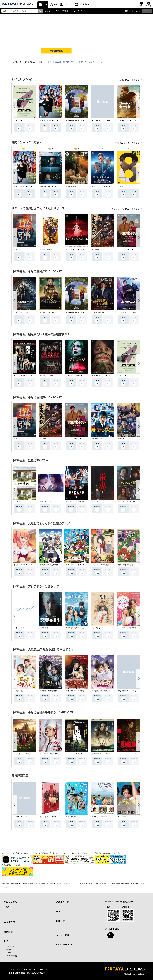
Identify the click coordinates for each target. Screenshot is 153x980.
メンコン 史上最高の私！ (128, 628)
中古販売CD (84, 4)
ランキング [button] (77, 11)
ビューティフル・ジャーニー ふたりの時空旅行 (84, 121)
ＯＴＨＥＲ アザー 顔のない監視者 (106, 376)
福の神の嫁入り (20, 691)
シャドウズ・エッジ (21, 313)
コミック (68, 4)
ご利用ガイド (128, 11)
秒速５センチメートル (48, 187)
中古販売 (9, 953)
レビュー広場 (62, 935)
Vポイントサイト (64, 944)
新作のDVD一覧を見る (130, 80)
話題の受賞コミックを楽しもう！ (14, 865)
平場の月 (121, 439)
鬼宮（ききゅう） (99, 628)
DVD (45, 4)
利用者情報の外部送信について (133, 884)
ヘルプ (138, 11)
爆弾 (16, 250)
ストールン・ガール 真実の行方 (131, 121)
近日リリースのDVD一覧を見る (126, 209)
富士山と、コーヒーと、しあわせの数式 (107, 817)
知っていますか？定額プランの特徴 (76, 853)
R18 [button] (146, 11)
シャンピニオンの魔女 (100, 565)
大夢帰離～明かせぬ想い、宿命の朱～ (54, 691)
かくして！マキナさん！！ (24, 565)
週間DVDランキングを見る (128, 143)
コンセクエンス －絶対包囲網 (130, 313)
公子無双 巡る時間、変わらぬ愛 (105, 691)
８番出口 (121, 187)
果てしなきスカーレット (75, 250)
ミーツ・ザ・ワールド (22, 817)
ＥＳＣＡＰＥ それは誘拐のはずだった (81, 502)
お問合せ (60, 921)
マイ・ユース (19, 628)
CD (56, 4)
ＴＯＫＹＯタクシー (126, 250)
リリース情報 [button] (62, 11)
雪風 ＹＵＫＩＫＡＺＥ (101, 187)
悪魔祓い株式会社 (99, 313)
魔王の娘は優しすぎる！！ (128, 565)
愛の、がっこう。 (47, 502)
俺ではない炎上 (98, 439)
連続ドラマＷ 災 (99, 502)
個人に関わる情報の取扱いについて (85, 884)
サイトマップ (7, 887)
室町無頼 (95, 250)
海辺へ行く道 (71, 817)
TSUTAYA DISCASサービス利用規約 (32, 884)
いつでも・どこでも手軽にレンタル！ (15, 853)
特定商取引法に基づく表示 (110, 884)
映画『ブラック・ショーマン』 (52, 121)
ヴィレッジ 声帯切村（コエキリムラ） (81, 376)
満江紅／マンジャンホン (49, 376)
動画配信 (8, 932)
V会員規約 (14, 884)
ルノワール (122, 817)
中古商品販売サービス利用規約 (59, 884)
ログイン (149, 6)
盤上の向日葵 (71, 187)
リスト (142, 6)
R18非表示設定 (12, 956)
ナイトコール (19, 121)
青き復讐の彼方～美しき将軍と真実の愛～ (134, 691)
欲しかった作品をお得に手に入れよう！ (47, 853)
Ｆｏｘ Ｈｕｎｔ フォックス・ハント (29, 376)
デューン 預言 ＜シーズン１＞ (105, 754)
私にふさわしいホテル (48, 817)
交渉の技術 (44, 628)
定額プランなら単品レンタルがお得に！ (109, 853)
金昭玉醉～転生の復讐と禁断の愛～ (79, 691)
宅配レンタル (11, 946)
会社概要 (5, 884)
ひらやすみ (18, 502)
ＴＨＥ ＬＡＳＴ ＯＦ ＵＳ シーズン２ (83, 754)
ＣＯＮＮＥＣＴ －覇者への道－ (105, 121)
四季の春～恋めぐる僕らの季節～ (79, 628)
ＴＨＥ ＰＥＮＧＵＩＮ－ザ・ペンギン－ (134, 754)
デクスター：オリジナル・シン (52, 754)
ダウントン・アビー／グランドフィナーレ (30, 754)
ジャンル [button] (49, 11)
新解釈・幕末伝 (46, 250)
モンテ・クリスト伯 (47, 313)
